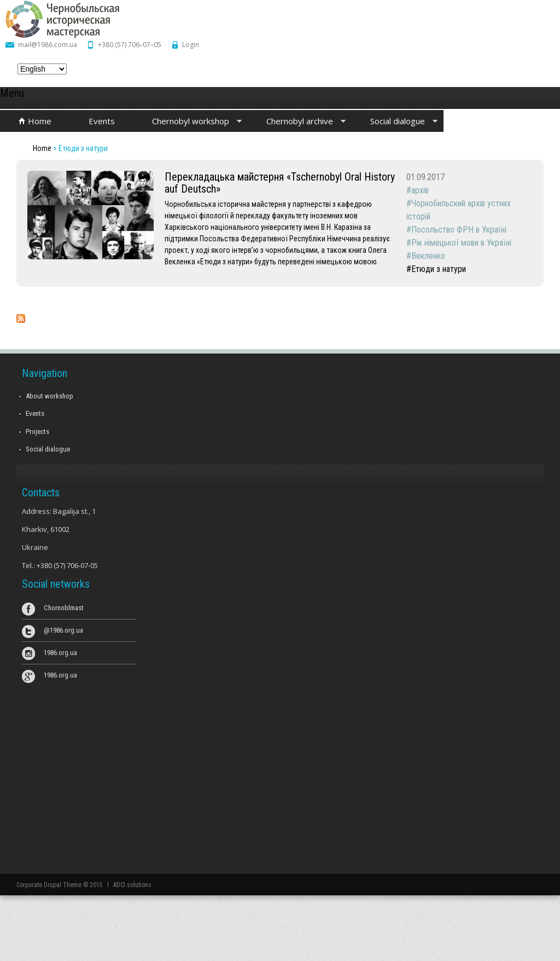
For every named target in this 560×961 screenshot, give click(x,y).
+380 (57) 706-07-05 (67, 565)
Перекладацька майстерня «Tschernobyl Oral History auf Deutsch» (280, 183)
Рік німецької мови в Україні (461, 243)
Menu (12, 93)
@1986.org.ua (63, 630)
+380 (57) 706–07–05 (130, 45)
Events (102, 121)
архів (420, 190)
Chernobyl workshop (188, 122)
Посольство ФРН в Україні (459, 230)
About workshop (49, 396)
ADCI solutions (132, 885)
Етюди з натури (439, 269)
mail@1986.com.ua (48, 45)
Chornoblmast (64, 608)
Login (191, 45)
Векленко (428, 256)
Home (40, 121)
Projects (37, 432)
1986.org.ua (60, 653)
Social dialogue (395, 122)
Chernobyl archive (297, 122)
